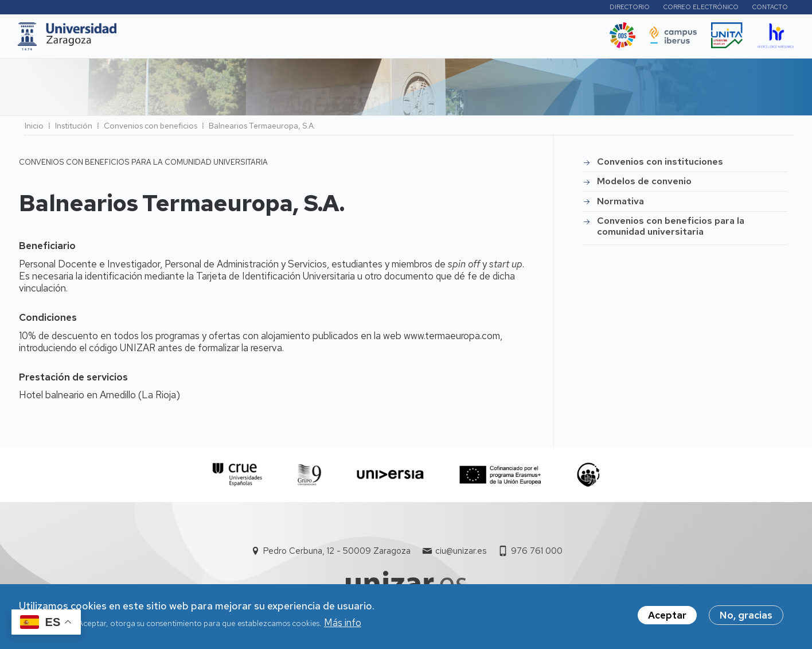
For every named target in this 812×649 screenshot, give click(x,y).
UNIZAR (157, 40)
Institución (74, 129)
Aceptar (667, 615)
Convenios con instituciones (660, 165)
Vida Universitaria (399, 40)
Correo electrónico (699, 9)
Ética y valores (489, 40)
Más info (343, 623)
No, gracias (746, 615)
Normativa (620, 205)
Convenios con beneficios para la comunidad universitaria (671, 229)
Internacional (312, 40)
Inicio (34, 129)
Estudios (210, 40)
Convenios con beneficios (151, 129)
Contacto (768, 9)
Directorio (628, 9)
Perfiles (567, 8)
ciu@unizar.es (461, 554)
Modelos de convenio (644, 184)
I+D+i (256, 40)
